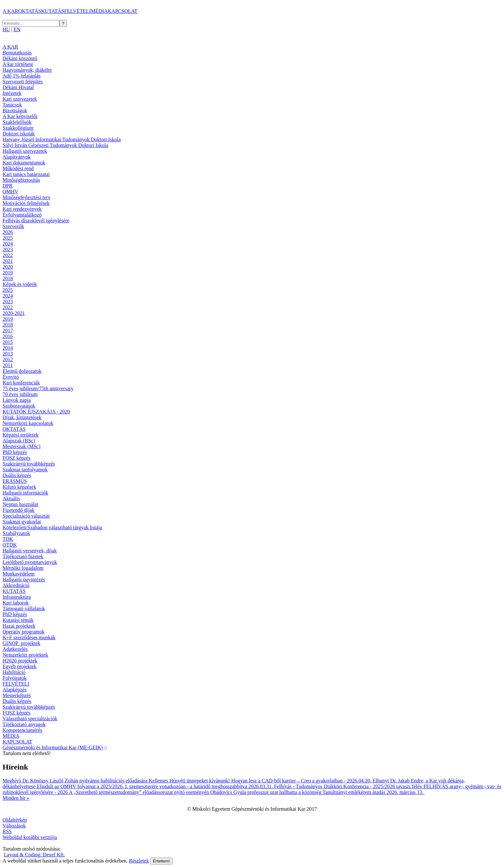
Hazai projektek (19, 626)
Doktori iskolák (19, 134)
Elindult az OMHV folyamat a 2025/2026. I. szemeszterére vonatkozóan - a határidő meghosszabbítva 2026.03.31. (155, 786)
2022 (8, 255)
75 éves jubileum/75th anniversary (38, 388)
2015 (8, 342)
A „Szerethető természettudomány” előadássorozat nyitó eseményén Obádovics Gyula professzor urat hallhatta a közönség (196, 792)
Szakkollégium (18, 128)
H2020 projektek (20, 661)
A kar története (18, 64)
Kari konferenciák (21, 383)
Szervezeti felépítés (23, 82)
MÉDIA (99, 11)
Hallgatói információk (25, 493)
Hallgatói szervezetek (25, 151)
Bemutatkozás (17, 53)
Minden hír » (16, 798)
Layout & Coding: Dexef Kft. (34, 855)
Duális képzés (17, 475)
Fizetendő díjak (18, 510)
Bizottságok (15, 111)
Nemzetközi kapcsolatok (28, 423)
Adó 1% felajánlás (22, 76)
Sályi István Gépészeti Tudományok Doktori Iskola (55, 145)
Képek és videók (20, 284)
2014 (8, 348)
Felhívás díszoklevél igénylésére (36, 221)
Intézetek (12, 93)
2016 (8, 336)
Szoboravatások (19, 406)
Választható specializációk (30, 719)
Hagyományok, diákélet (27, 70)
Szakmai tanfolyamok (25, 470)
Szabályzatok (16, 533)
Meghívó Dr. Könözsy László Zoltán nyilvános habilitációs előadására (76, 781)
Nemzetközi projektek (25, 655)
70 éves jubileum (20, 394)
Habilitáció (14, 672)
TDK (8, 539)
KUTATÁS (53, 11)
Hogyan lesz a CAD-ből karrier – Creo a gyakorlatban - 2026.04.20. (302, 781)
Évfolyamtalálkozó (22, 215)
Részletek (139, 861)
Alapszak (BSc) (19, 441)
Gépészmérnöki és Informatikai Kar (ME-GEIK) (53, 747)
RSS (7, 831)
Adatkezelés (15, 649)
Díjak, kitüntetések (22, 417)
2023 (8, 249)
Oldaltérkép (15, 820)
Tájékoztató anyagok (24, 724)
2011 (8, 365)
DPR (8, 186)
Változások (14, 826)
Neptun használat (20, 504)
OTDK (10, 545)
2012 (8, 360)
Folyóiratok (15, 678)
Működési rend (18, 168)
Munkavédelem (19, 574)
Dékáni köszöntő (20, 58)
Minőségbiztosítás (21, 180)
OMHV (10, 192)
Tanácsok (12, 105)
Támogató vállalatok (24, 609)
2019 (8, 273)
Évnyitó (11, 377)
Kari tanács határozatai (26, 174)
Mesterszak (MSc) (22, 446)
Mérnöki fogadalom (23, 568)
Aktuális (11, 498)
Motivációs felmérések (26, 203)
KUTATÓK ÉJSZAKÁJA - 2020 (36, 412)
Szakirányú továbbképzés (29, 464)
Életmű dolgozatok (22, 371)
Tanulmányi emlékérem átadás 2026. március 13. (373, 792)
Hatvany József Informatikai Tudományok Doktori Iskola (62, 139)
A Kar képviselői (20, 116)
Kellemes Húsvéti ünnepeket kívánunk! (190, 781)
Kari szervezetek (20, 99)
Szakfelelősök (17, 122)
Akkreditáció (16, 585)
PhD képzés (15, 452)
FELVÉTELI (78, 11)
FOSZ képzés (17, 458)
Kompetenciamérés (22, 730)
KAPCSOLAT (122, 11)
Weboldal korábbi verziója (30, 837)
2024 (8, 244)
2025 (8, 238)
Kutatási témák (18, 620)
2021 (8, 261)
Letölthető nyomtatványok (30, 562)
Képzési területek (21, 435)
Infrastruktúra (17, 597)
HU (6, 29)
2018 (8, 278)
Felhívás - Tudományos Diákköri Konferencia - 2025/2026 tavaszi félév (349, 786)
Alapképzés (15, 690)
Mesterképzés (17, 695)
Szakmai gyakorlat (22, 522)
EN (17, 29)
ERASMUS (15, 481)
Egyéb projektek (19, 666)
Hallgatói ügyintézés (24, 580)
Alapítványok (17, 157)
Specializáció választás (26, 516)
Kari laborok (16, 603)
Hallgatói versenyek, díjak (30, 551)
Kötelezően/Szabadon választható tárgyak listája (52, 527)
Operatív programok (23, 632)
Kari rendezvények (22, 209)
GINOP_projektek (21, 643)
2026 (8, 232)
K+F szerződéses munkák (29, 637)
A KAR (10, 11)
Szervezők (13, 226)
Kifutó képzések (19, 487)
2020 (8, 267)
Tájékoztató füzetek (23, 556)
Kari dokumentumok (24, 163)
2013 (8, 354)
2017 (8, 331)
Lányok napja (17, 400)
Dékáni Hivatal (18, 87)
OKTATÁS (30, 11)
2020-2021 (14, 313)
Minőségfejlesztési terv (27, 197)
